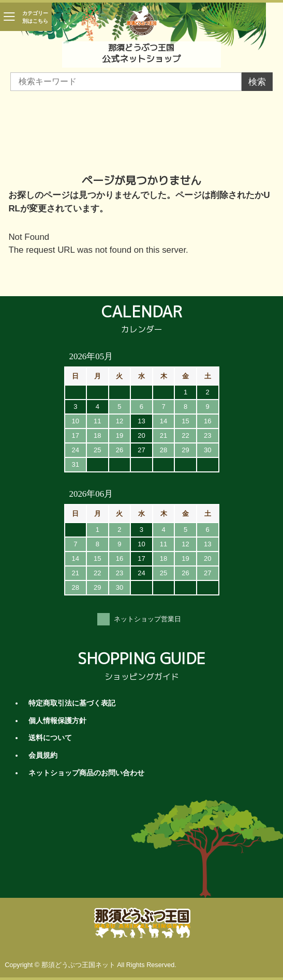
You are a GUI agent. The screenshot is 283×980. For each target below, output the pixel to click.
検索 (257, 82)
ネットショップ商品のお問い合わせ (86, 773)
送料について (50, 738)
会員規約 (43, 755)
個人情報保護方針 (57, 721)
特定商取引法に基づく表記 (72, 703)
